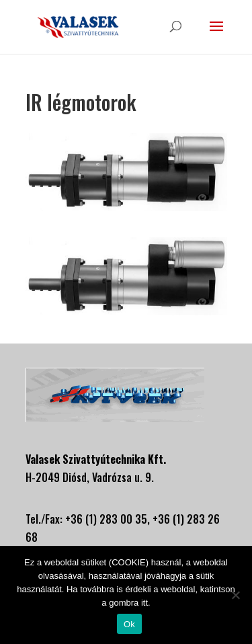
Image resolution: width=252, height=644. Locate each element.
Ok (129, 624)
